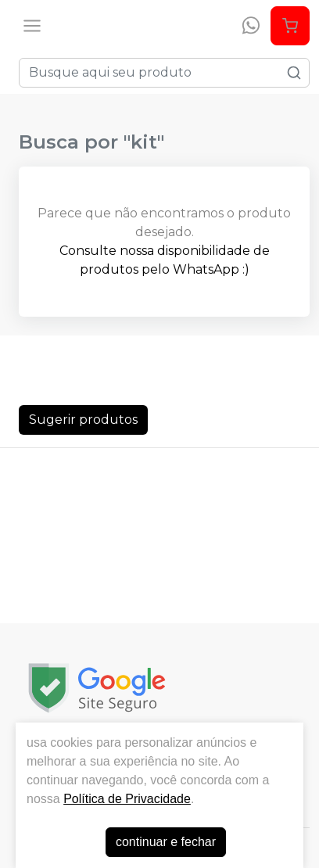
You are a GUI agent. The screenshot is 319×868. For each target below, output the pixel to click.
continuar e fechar (166, 842)
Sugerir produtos (83, 420)
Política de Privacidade (127, 799)
